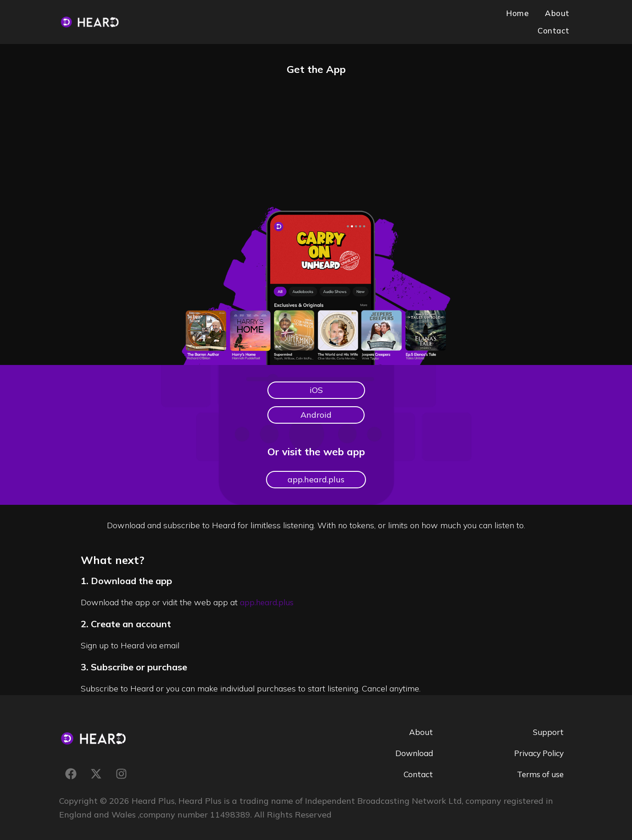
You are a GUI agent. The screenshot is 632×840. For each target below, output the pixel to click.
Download (413, 745)
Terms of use (539, 766)
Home (476, 18)
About (513, 18)
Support (548, 724)
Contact (555, 18)
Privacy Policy (536, 745)
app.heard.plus (268, 594)
